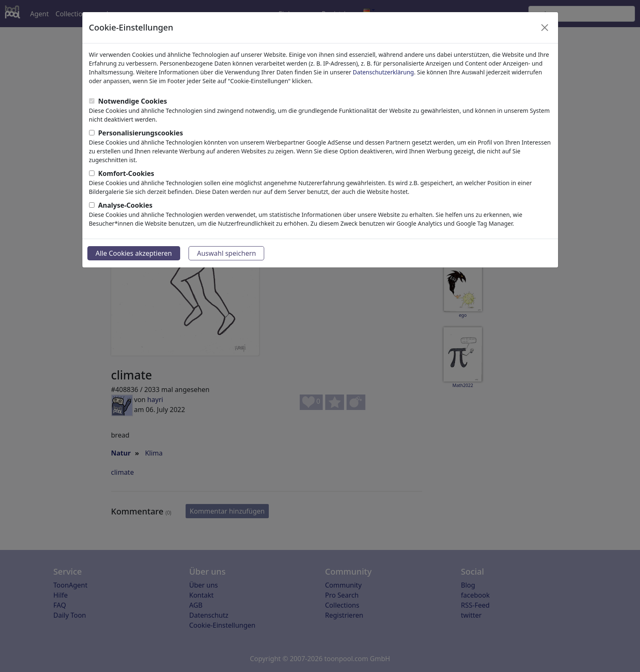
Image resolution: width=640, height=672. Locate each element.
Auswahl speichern (226, 253)
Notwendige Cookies (133, 101)
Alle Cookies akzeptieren (134, 253)
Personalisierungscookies (141, 133)
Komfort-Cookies (126, 173)
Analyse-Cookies (125, 205)
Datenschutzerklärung (383, 72)
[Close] (545, 28)
